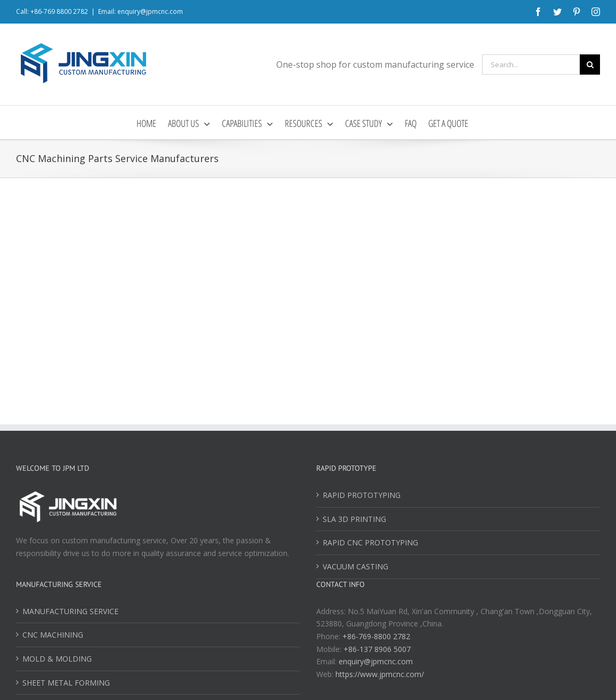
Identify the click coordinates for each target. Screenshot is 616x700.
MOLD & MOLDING (57, 659)
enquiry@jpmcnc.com (376, 661)
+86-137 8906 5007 (377, 649)
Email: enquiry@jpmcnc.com (141, 11)
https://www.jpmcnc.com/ (380, 674)
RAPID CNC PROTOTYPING (370, 542)
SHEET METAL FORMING (66, 683)
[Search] (590, 65)
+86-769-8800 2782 (376, 636)
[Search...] (531, 65)
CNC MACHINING (53, 635)
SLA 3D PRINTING (354, 519)
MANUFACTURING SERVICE (70, 611)
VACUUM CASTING (355, 566)
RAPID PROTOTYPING (362, 495)
